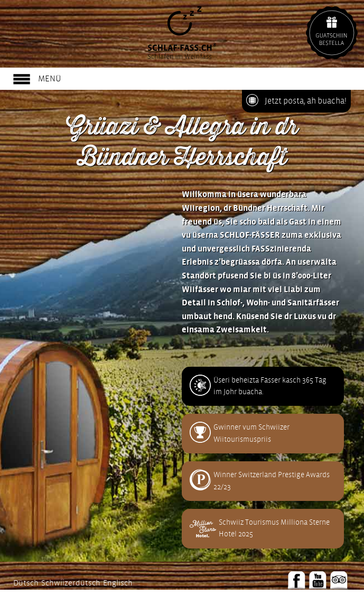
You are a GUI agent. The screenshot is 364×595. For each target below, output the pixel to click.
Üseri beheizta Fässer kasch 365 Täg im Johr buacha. (270, 386)
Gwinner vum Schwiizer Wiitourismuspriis (251, 433)
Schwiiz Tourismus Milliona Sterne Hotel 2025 (274, 528)
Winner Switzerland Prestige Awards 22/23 (272, 481)
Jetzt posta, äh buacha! (306, 101)
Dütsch (26, 583)
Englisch (118, 583)
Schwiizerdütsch (71, 583)
